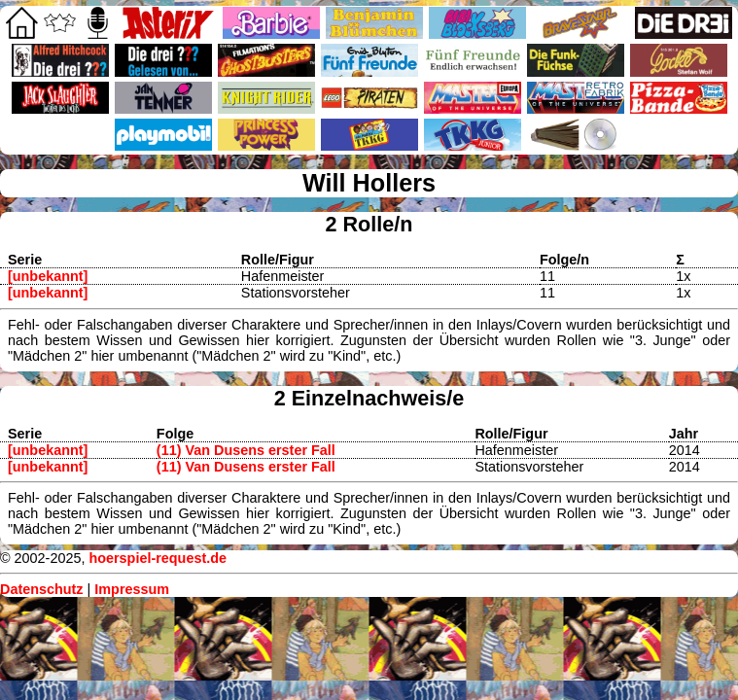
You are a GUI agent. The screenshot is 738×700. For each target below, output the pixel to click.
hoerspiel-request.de (158, 558)
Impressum (132, 589)
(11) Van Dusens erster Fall (246, 450)
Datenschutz (42, 589)
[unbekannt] (48, 276)
